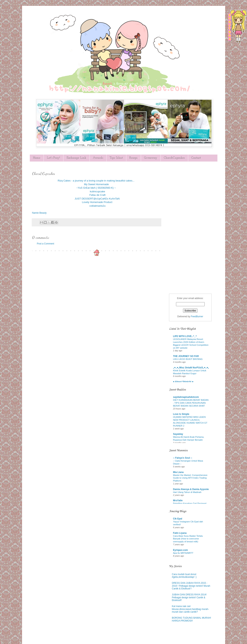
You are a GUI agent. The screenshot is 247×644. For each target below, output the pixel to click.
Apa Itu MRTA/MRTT (183, 553)
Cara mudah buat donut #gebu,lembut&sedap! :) (184, 576)
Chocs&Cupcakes (174, 158)
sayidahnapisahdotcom (186, 397)
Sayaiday (178, 434)
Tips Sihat (116, 158)
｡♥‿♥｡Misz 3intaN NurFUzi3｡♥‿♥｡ (191, 368)
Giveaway (151, 158)
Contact (196, 158)
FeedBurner (197, 316)
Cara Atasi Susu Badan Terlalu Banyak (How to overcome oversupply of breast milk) (188, 539)
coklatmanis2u (97, 206)
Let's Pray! (53, 158)
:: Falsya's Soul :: (183, 458)
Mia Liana (178, 472)
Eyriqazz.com (181, 550)
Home (37, 158)
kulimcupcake (98, 191)
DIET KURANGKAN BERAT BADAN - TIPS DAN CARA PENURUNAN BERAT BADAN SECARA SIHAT (191, 403)
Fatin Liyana (180, 533)
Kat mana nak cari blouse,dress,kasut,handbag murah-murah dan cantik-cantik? (190, 609)
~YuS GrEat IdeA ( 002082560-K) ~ (96, 188)
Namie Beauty (39, 213)
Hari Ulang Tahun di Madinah (187, 492)
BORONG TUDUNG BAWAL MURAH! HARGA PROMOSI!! (191, 619)
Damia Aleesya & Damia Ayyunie (191, 489)
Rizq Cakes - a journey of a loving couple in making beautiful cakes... (96, 181)
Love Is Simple (181, 414)
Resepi (133, 158)
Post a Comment (46, 244)
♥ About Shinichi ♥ (183, 382)
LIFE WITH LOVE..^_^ (185, 336)
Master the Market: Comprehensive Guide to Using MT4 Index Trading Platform (190, 478)
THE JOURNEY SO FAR (186, 356)
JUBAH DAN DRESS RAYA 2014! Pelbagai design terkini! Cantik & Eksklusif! (189, 597)
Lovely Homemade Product (97, 202)
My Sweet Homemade (97, 184)
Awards (98, 158)
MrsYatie (178, 500)
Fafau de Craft (97, 195)
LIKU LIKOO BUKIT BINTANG (188, 359)
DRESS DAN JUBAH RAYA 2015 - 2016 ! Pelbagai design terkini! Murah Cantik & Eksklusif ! (191, 586)
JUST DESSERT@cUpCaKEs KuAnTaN (97, 199)
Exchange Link (76, 158)
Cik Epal (178, 519)
